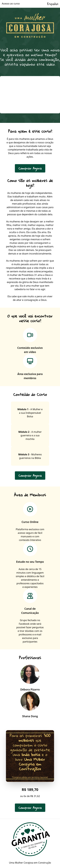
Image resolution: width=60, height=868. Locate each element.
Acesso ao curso (11, 4)
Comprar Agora (30, 168)
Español (53, 4)
